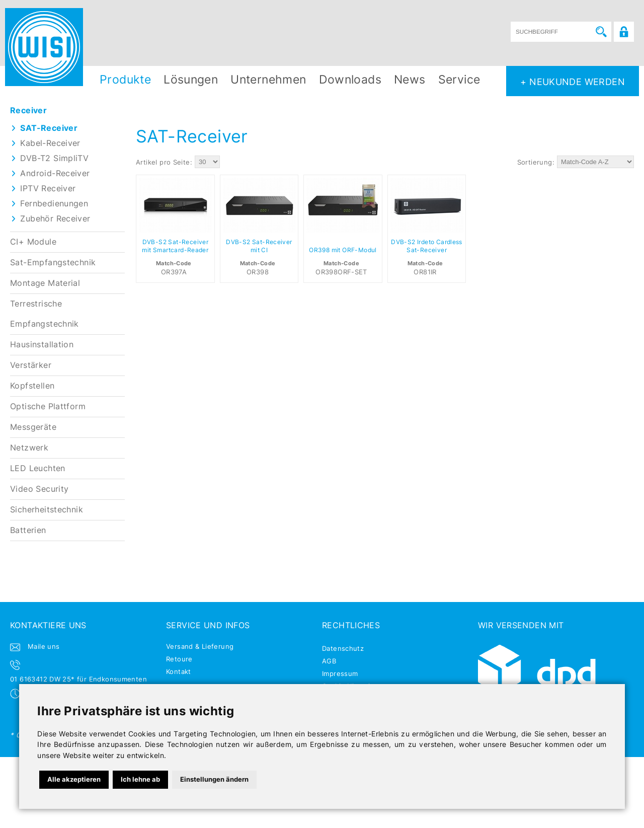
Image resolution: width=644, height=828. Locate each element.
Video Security (39, 489)
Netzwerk (29, 448)
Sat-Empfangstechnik (53, 262)
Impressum (340, 673)
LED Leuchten (38, 468)
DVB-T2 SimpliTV (54, 158)
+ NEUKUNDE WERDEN (573, 82)
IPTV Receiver (48, 189)
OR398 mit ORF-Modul (343, 250)
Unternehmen (268, 79)
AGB (329, 661)
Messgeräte (33, 427)
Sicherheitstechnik (47, 510)
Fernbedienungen (54, 204)
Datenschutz (343, 648)
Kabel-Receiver (50, 143)
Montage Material (45, 283)
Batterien (28, 530)
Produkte (125, 79)
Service (459, 79)
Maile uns (44, 646)
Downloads (350, 79)
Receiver (28, 110)
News (410, 79)
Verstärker (31, 365)
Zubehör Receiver (55, 219)
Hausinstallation (42, 345)
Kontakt (179, 671)
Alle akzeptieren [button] (74, 779)
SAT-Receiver (49, 128)
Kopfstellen (32, 386)
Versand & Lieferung (200, 646)
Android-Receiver (55, 173)
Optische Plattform (48, 406)
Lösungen (191, 79)
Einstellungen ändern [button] (214, 779)
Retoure (179, 659)
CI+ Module (33, 242)
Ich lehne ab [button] (140, 779)
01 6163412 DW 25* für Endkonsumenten (78, 679)
